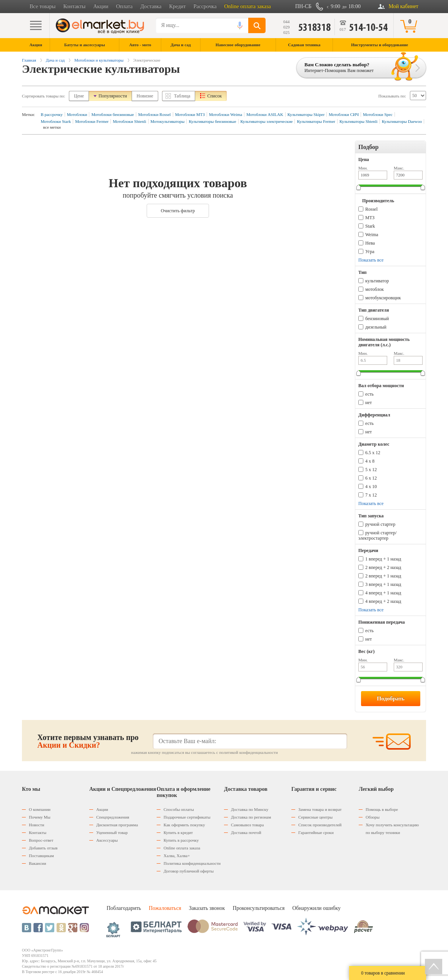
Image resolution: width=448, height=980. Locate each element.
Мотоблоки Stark (56, 121)
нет (369, 403)
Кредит (178, 6)
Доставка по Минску (250, 809)
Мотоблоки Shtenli (130, 121)
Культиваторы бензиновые (212, 121)
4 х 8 (370, 461)
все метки (52, 127)
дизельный (376, 327)
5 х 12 (371, 470)
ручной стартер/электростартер (378, 535)
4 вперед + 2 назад (383, 601)
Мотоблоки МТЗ (190, 114)
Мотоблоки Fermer (92, 121)
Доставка (151, 6)
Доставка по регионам (251, 817)
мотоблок (374, 289)
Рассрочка (205, 6)
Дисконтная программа (117, 825)
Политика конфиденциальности (192, 863)
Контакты (74, 6)
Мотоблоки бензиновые (113, 114)
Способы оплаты (179, 809)
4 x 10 (371, 487)
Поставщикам (41, 856)
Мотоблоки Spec (378, 114)
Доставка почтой (246, 832)
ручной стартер (380, 524)
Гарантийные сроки (316, 832)
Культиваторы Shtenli (359, 121)
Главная (29, 60)
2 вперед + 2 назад (383, 567)
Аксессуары (107, 840)
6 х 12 (371, 478)
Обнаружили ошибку (316, 908)
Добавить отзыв (43, 848)
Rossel (371, 209)
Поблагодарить (124, 908)
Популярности (113, 96)
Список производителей (320, 825)
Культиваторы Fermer (316, 121)
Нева (370, 243)
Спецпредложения (113, 817)
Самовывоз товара (247, 825)
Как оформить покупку (184, 825)
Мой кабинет (404, 6)
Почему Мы (40, 817)
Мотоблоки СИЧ (344, 114)
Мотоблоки (77, 114)
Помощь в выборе (382, 809)
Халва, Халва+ (177, 856)
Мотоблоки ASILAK (265, 114)
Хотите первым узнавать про (88, 741)
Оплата (125, 6)
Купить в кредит (178, 832)
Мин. (363, 168)
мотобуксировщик (383, 298)
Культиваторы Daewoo (402, 121)
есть (369, 394)
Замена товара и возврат (320, 809)
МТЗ (370, 218)
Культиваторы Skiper (306, 114)
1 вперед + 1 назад (383, 559)
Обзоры (373, 817)
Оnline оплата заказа (182, 848)
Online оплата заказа (248, 6)
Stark (370, 226)
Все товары (43, 6)
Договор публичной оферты (189, 871)
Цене (79, 96)
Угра (370, 252)
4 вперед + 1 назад (383, 593)
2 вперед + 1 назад (383, 576)
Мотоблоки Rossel (155, 114)
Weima (372, 235)
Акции (101, 6)
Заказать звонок (207, 908)
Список (214, 96)
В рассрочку (52, 114)
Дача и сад (55, 60)
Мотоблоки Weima (226, 114)
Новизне (145, 96)
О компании (40, 809)
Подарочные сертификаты (187, 817)
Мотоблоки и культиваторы (99, 60)
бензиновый (377, 319)
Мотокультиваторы (168, 121)
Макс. (399, 168)
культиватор (377, 281)
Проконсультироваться (258, 908)
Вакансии (38, 863)
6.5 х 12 (373, 453)
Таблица (182, 96)
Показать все (371, 260)
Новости (37, 825)
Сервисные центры (315, 817)
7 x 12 (371, 495)
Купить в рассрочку (181, 840)
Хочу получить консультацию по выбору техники (392, 829)
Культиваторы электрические (267, 121)
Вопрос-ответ (41, 840)
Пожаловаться (165, 908)
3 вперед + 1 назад (383, 584)
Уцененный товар (112, 832)
